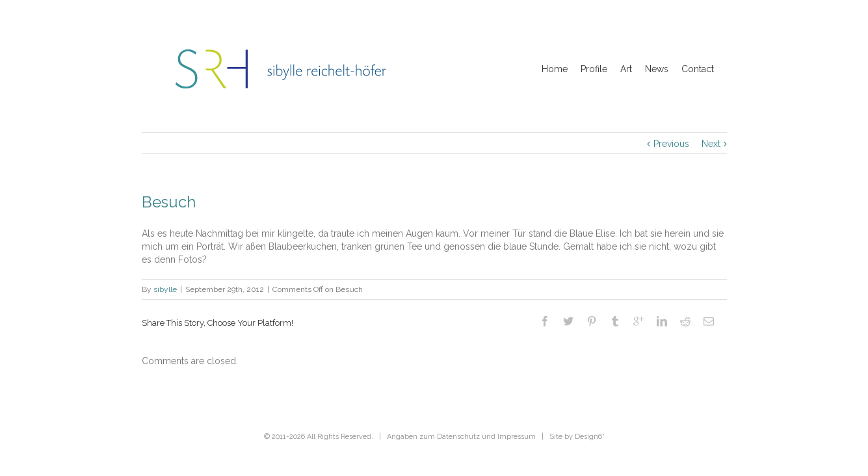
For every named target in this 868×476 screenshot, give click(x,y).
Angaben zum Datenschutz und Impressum (461, 437)
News (657, 69)
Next (711, 144)
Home (555, 69)
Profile (594, 69)
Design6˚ (590, 437)
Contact (698, 69)
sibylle (165, 289)
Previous (671, 144)
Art (626, 69)
